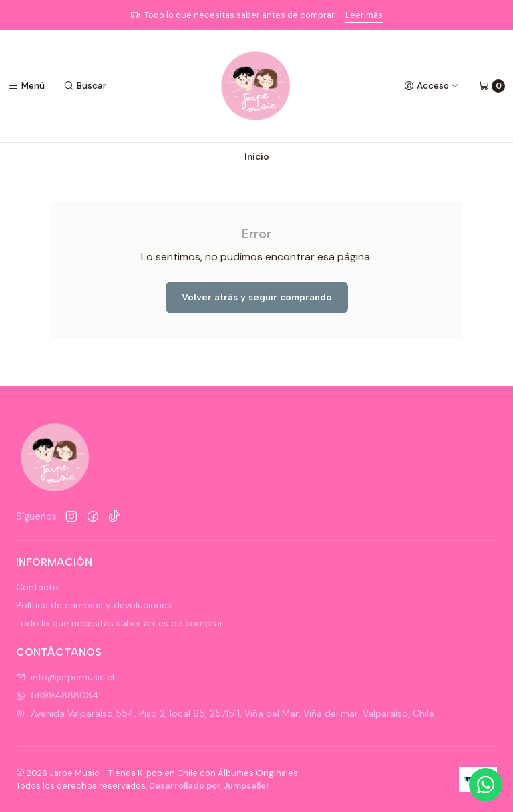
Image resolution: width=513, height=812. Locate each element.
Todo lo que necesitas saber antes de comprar (120, 623)
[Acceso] (432, 86)
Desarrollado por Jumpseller (209, 786)
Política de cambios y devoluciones (94, 605)
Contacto (37, 587)
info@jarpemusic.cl (65, 677)
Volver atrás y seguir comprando (257, 297)
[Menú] (26, 86)
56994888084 (57, 695)
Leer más (364, 15)
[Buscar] (85, 86)
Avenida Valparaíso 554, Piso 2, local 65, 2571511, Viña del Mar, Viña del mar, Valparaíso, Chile (225, 713)
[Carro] (492, 86)
